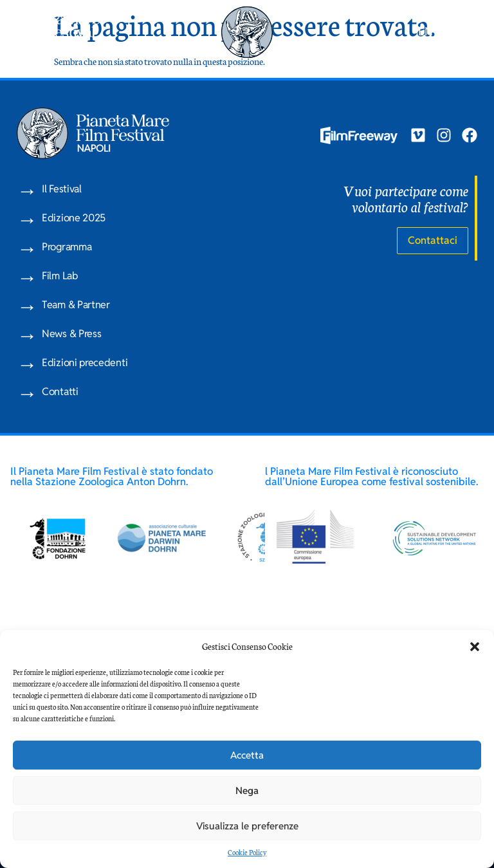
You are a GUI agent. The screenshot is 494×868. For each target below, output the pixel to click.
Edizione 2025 (74, 218)
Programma (67, 247)
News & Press (71, 334)
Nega (247, 790)
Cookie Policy (247, 852)
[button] (475, 647)
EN (425, 31)
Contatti (60, 392)
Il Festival (62, 189)
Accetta (247, 755)
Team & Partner (76, 305)
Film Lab (60, 276)
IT (444, 31)
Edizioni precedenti (85, 363)
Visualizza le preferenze (247, 826)
